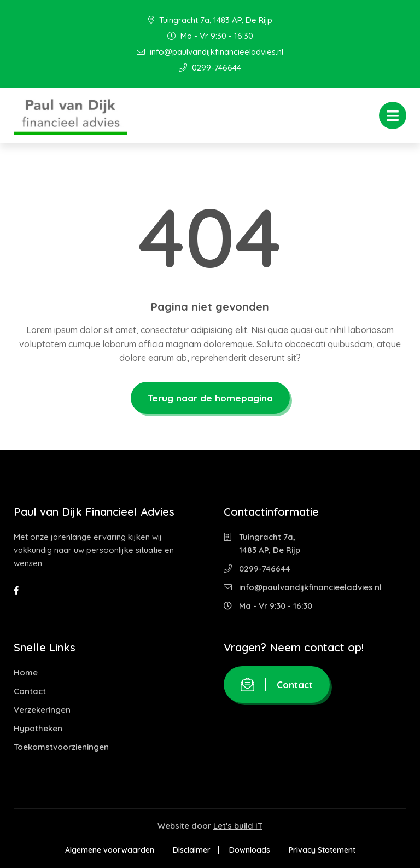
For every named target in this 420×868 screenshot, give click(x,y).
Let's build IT (238, 826)
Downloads (250, 850)
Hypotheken (38, 728)
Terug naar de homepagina (210, 398)
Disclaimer (192, 850)
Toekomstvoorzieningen (61, 747)
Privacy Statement (322, 850)
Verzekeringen (42, 710)
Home (26, 672)
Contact (30, 691)
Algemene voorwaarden (110, 850)
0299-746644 (210, 68)
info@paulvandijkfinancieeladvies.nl (210, 52)
